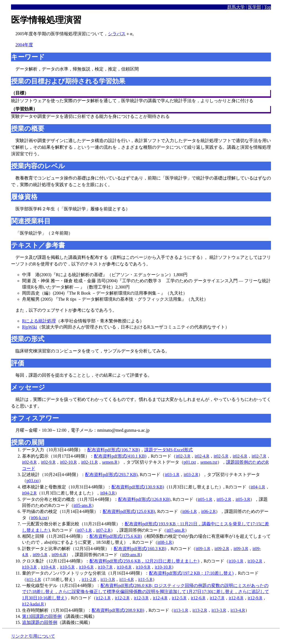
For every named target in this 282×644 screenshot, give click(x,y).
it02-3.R (183, 456)
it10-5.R (67, 567)
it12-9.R (255, 598)
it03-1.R (172, 475)
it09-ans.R (131, 555)
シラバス (117, 34)
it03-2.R (191, 475)
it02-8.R (29, 462)
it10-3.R (29, 567)
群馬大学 (236, 7)
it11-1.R (34, 579)
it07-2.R (103, 530)
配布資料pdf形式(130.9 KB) (138, 487)
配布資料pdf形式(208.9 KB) (118, 610)
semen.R (110, 462)
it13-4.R (238, 610)
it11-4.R (126, 579)
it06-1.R (190, 511)
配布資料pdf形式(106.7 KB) (113, 450)
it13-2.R (200, 610)
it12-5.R (179, 598)
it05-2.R (224, 499)
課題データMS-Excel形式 (169, 450)
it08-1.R (165, 542)
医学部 (254, 7)
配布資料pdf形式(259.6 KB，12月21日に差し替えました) (144, 561)
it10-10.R (163, 567)
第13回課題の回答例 (42, 616)
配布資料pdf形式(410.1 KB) (120, 456)
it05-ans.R (83, 505)
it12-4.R (160, 598)
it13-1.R (181, 610)
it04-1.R (258, 487)
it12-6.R (198, 598)
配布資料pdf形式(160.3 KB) (140, 549)
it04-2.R (29, 493)
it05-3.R (243, 499)
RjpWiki (29, 327)
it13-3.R (219, 610)
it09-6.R (59, 555)
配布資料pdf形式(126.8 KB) (144, 499)
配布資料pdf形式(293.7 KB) (111, 475)
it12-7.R (217, 598)
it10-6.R (86, 567)
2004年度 (24, 45)
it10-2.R (255, 561)
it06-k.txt (39, 518)
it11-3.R (108, 579)
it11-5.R (145, 579)
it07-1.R (84, 530)
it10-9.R (143, 567)
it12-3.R (141, 598)
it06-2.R (209, 511)
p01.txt (190, 462)
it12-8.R (236, 598)
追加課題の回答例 (40, 622)
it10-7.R (105, 567)
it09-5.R (40, 555)
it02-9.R (48, 462)
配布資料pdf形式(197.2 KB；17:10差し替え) (191, 573)
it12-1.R (103, 598)
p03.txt (33, 481)
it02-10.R (68, 462)
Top (268, 7)
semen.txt (209, 462)
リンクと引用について (33, 636)
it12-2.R (122, 598)
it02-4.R (202, 456)
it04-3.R (108, 493)
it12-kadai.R (33, 604)
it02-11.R (90, 462)
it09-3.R (241, 549)
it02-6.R (240, 456)
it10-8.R (124, 567)
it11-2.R (89, 579)
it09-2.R (222, 549)
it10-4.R (48, 567)
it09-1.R (203, 549)
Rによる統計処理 (39, 321)
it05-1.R (205, 499)
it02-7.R (259, 456)
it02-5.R (221, 456)
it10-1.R (236, 561)
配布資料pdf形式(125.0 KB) (129, 511)
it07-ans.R (175, 530)
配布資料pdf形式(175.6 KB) (116, 536)
